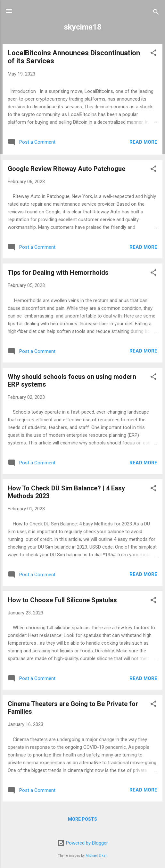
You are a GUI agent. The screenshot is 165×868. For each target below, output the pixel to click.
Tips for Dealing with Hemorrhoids (58, 273)
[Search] (156, 13)
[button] (153, 54)
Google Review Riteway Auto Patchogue (66, 169)
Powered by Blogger (82, 843)
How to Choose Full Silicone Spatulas (62, 600)
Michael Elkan (96, 856)
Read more (143, 142)
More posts (82, 819)
